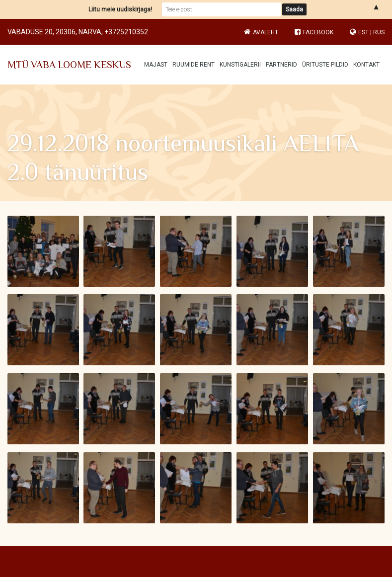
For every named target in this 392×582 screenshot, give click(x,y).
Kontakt (366, 65)
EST (363, 32)
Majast (156, 65)
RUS (379, 32)
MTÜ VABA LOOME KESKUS (69, 65)
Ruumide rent (194, 65)
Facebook (314, 32)
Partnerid (281, 65)
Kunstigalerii (240, 65)
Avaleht (266, 32)
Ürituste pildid (325, 65)
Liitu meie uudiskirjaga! (120, 9)
